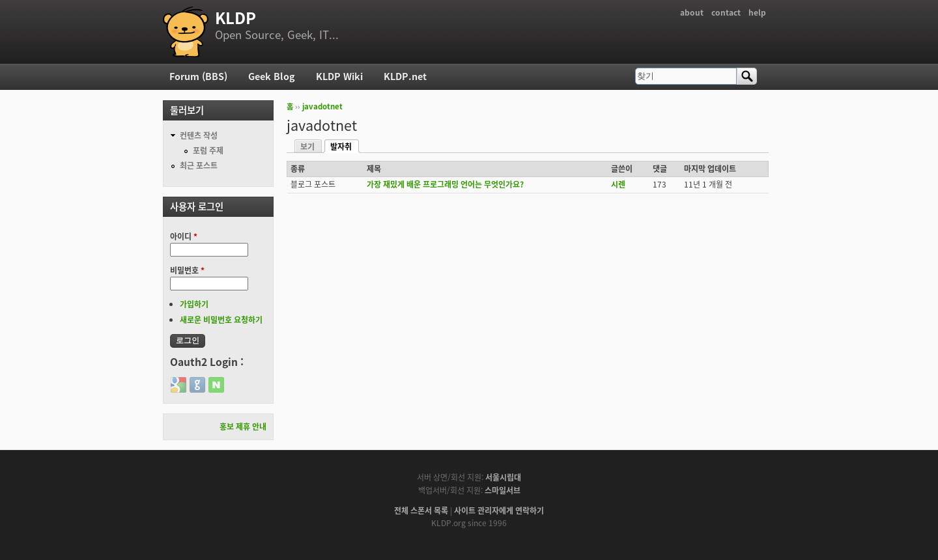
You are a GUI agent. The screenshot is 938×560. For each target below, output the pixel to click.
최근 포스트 (199, 165)
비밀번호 (187, 270)
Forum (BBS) (198, 76)
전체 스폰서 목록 (421, 511)
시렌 (618, 184)
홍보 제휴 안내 (243, 427)
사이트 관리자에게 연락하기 (499, 511)
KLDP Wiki (339, 76)
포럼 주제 (208, 150)
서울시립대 (503, 477)
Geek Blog (272, 76)
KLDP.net (405, 76)
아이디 (184, 236)
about (692, 12)
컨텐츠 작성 (199, 135)
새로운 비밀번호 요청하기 (221, 320)
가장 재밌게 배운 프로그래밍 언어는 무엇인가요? (445, 184)
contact (726, 12)
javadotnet (322, 106)
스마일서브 (503, 490)
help (757, 12)
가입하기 (194, 304)
